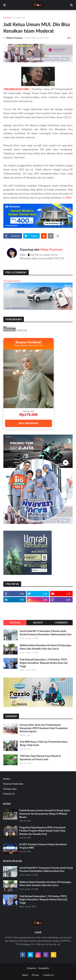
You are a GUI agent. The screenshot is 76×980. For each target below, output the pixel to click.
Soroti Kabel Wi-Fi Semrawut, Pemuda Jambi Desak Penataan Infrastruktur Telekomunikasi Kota (46, 633)
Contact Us (48, 975)
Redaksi (7, 779)
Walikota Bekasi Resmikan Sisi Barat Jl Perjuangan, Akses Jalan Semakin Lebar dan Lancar (46, 647)
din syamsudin (19, 17)
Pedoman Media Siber (13, 784)
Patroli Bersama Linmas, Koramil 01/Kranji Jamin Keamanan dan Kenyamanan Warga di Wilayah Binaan (45, 814)
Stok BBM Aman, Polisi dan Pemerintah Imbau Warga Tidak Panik (44, 743)
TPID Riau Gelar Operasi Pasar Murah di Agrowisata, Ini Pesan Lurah (40, 758)
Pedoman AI (9, 794)
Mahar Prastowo (51, 249)
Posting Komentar (12, 281)
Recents (38, 623)
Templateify (44, 968)
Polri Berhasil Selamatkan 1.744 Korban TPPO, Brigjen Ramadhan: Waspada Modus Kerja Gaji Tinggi (44, 663)
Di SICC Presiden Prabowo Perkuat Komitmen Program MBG (43, 846)
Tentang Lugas (10, 789)
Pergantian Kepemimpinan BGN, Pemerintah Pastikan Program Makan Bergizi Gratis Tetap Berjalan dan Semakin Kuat (42, 831)
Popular (15, 623)
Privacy (36, 975)
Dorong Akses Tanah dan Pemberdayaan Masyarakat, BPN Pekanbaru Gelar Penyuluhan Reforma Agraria (44, 728)
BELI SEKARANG (29, 423)
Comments (61, 623)
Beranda (7, 17)
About (25, 975)
